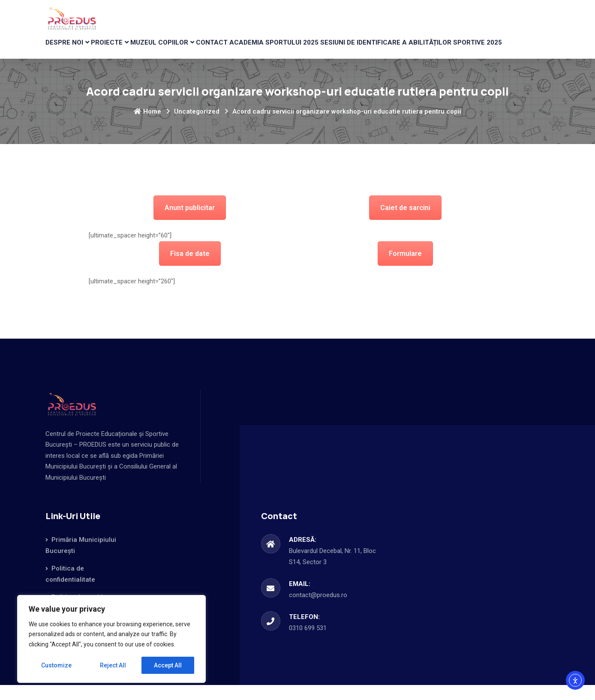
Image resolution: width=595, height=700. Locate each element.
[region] (111, 639)
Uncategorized (197, 126)
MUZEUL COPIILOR (182, 50)
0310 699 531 (308, 643)
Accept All (168, 665)
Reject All (113, 665)
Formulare (405, 269)
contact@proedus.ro (318, 610)
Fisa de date (190, 269)
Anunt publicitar (190, 223)
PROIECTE (121, 50)
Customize (56, 665)
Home (147, 126)
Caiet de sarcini (405, 223)
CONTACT (244, 50)
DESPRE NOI (69, 50)
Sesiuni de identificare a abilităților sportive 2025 (450, 50)
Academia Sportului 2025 (313, 50)
